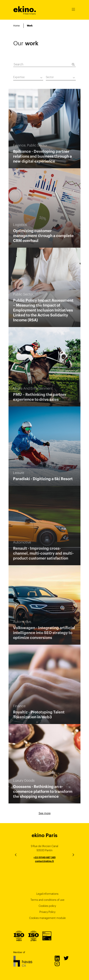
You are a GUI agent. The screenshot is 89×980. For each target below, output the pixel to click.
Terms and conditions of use (47, 900)
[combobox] (28, 78)
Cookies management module (47, 918)
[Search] (73, 64)
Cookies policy (47, 906)
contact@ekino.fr (44, 861)
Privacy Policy (47, 912)
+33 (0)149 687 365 (44, 857)
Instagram (57, 964)
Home (16, 26)
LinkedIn (57, 958)
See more (45, 813)
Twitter (66, 958)
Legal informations (47, 894)
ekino (25, 9)
